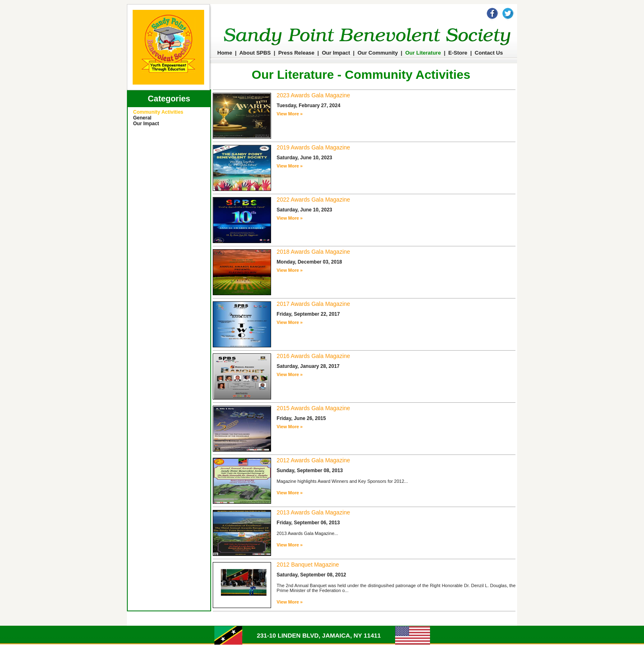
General (142, 118)
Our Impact (336, 53)
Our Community (377, 53)
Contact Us (489, 53)
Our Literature (423, 53)
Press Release (296, 53)
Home (225, 53)
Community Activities (158, 112)
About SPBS (255, 53)
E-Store (458, 53)
